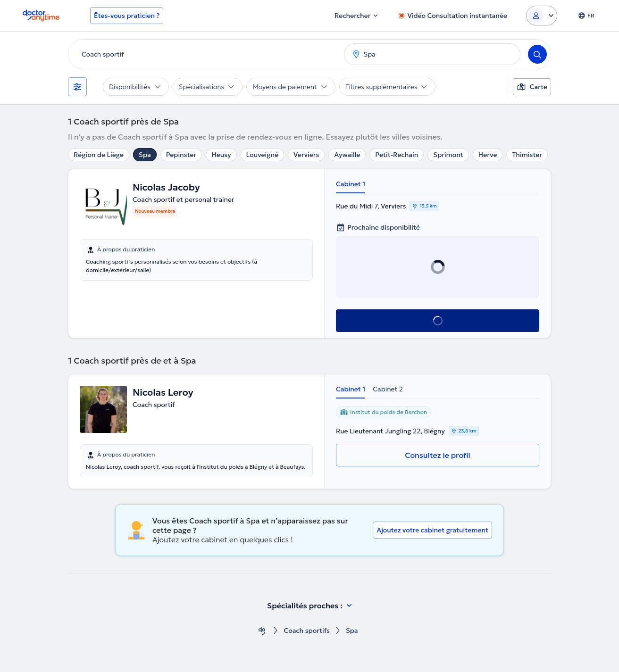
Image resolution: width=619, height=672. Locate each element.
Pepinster (181, 155)
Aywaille (347, 155)
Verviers (306, 155)
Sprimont (448, 155)
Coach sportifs (307, 631)
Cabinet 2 (388, 389)
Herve (488, 155)
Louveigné (262, 155)
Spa (145, 155)
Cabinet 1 (351, 184)
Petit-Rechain (397, 155)
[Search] (537, 54)
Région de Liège (99, 155)
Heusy (221, 155)
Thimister (527, 155)
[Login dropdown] (542, 16)
